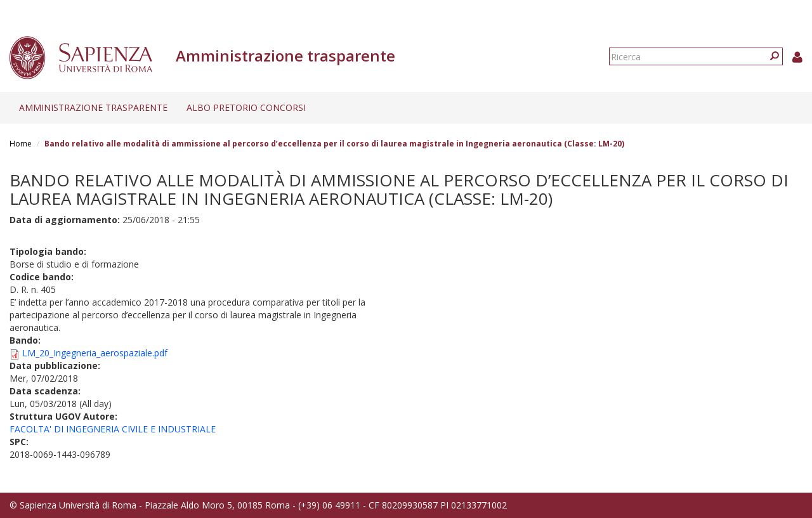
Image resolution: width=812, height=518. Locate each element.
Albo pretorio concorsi (246, 107)
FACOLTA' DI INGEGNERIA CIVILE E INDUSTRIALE (113, 429)
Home (21, 144)
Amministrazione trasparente (93, 107)
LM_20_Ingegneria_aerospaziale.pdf (95, 353)
